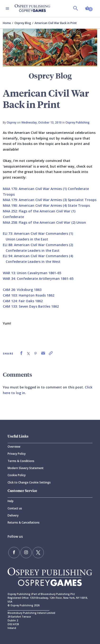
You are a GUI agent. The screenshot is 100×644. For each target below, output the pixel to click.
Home (7, 23)
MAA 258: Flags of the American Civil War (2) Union (44, 222)
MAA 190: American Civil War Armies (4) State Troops (46, 205)
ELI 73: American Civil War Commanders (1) (38, 233)
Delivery (13, 515)
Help (11, 501)
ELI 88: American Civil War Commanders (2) (38, 245)
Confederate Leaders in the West (33, 262)
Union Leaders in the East (27, 239)
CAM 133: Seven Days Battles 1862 (31, 306)
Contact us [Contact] (15, 508)
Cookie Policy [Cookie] (17, 475)
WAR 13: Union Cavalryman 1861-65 (32, 273)
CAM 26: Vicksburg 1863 (22, 290)
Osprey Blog (23, 23)
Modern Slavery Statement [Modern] (26, 468)
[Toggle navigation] (7, 8)
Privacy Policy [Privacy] (17, 454)
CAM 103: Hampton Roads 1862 (29, 295)
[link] (21, 353)
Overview (14, 447)
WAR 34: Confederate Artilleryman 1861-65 (38, 279)
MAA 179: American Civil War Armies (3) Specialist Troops (50, 200)
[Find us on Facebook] (14, 553)
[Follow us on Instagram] (26, 553)
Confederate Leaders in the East (33, 250)
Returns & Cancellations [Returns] (24, 522)
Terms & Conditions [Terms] (21, 461)
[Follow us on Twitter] (38, 553)
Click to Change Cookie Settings (29, 482)
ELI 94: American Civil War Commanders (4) (38, 256)
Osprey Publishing (77, 122)
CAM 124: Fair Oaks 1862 (23, 301)
